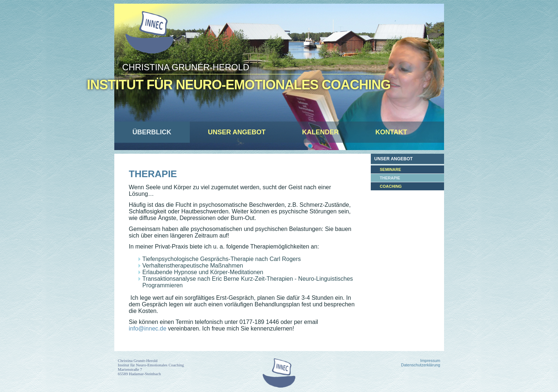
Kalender (321, 132)
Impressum (430, 361)
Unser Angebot (237, 132)
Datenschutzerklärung (420, 365)
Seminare (391, 169)
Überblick (152, 132)
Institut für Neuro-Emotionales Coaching (239, 85)
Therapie (153, 174)
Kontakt (391, 132)
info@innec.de (148, 328)
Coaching (391, 186)
